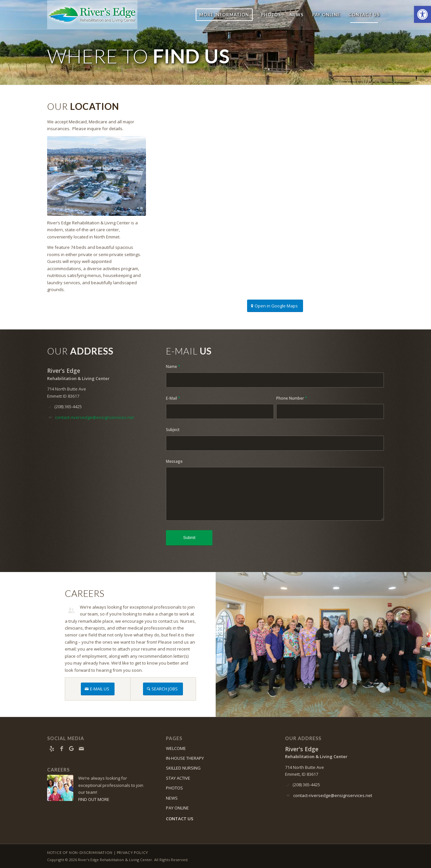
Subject (173, 430)
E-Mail (173, 398)
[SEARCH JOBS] (163, 689)
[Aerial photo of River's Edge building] (97, 176)
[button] (422, 14)
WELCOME (176, 748)
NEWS (172, 798)
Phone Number (292, 398)
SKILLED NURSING (183, 768)
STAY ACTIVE (178, 778)
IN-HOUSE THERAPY (185, 758)
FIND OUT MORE (94, 799)
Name (173, 366)
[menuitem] (224, 15)
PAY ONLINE (177, 808)
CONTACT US (180, 819)
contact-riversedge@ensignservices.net (94, 417)
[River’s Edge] (92, 15)
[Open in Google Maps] (275, 306)
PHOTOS (174, 788)
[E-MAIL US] (98, 689)
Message (174, 461)
